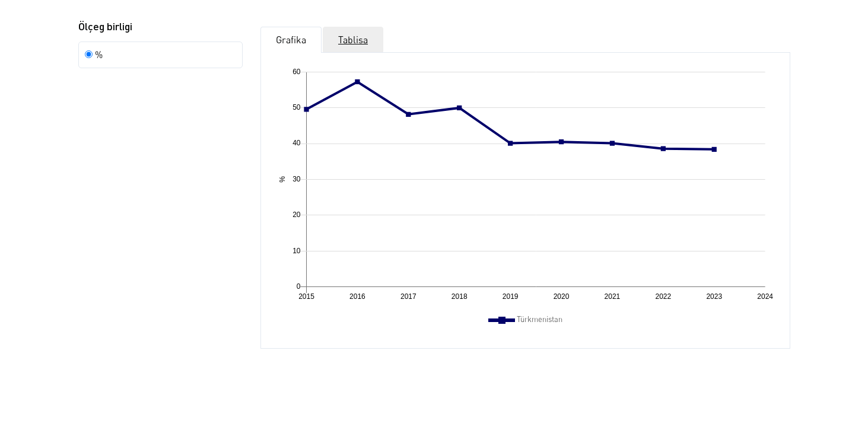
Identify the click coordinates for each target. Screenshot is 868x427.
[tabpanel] (525, 195)
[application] (525, 186)
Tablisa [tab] (353, 40)
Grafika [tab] (291, 40)
